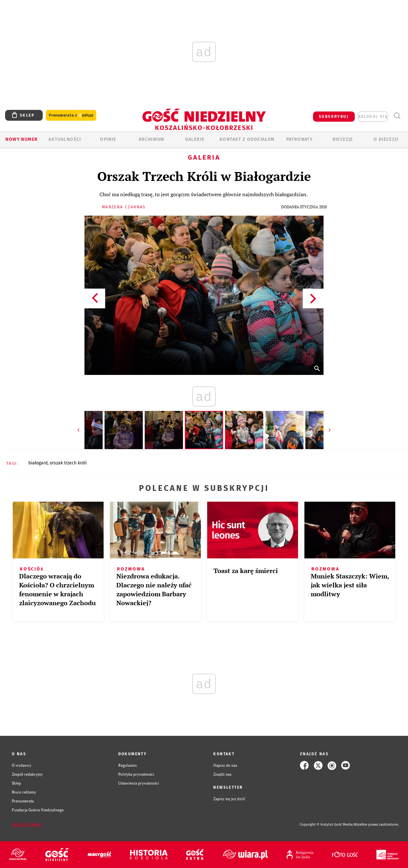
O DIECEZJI (386, 139)
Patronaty (300, 139)
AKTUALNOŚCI (65, 139)
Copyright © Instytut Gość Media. (327, 825)
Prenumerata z (71, 115)
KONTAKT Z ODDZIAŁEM (247, 139)
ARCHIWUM (152, 139)
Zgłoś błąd (26, 825)
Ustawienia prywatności (139, 783)
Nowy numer (22, 139)
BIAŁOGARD (38, 463)
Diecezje (343, 139)
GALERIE (195, 139)
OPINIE (108, 139)
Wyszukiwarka (397, 116)
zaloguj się (373, 117)
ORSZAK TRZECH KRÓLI (68, 463)
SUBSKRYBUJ (334, 117)
